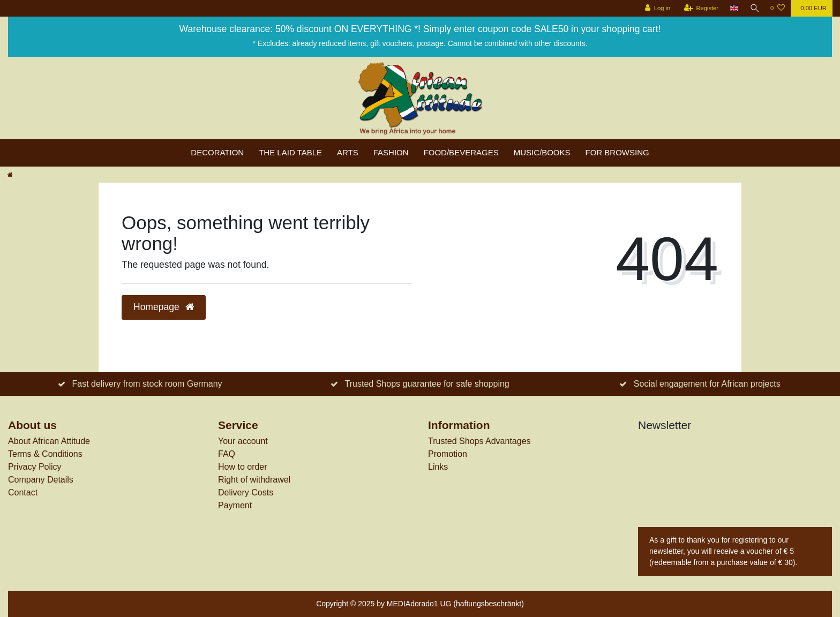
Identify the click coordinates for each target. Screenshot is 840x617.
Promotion (448, 454)
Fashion (391, 152)
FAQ (227, 454)
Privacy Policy (35, 467)
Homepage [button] (164, 307)
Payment (235, 505)
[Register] (700, 8)
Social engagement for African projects (707, 384)
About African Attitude (49, 441)
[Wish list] (778, 8)
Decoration (217, 152)
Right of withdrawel (254, 480)
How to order (243, 467)
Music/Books (542, 152)
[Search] (754, 8)
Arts (348, 152)
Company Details (41, 480)
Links (438, 467)
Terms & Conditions (45, 454)
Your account (243, 441)
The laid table (290, 152)
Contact (23, 492)
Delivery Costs (246, 492)
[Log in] (656, 8)
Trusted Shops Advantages (479, 441)
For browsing (617, 152)
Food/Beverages (461, 152)
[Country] (733, 8)
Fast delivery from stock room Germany (147, 384)
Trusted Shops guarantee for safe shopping (427, 384)
